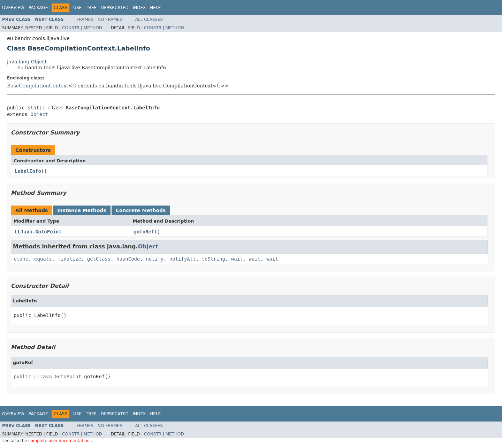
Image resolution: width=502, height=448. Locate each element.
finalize (69, 259)
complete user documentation (59, 441)
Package (38, 8)
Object (39, 114)
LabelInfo (28, 171)
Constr (71, 28)
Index (139, 8)
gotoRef (144, 232)
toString (214, 259)
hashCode (128, 259)
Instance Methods (82, 210)
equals (43, 259)
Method (93, 28)
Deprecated (115, 8)
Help (155, 8)
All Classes (149, 20)
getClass (99, 259)
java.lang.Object (27, 62)
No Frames (110, 20)
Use (77, 8)
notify (155, 259)
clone (21, 259)
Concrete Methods (141, 210)
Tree (91, 8)
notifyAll (183, 259)
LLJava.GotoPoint (38, 232)
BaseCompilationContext (38, 86)
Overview (13, 8)
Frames (85, 20)
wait (237, 259)
